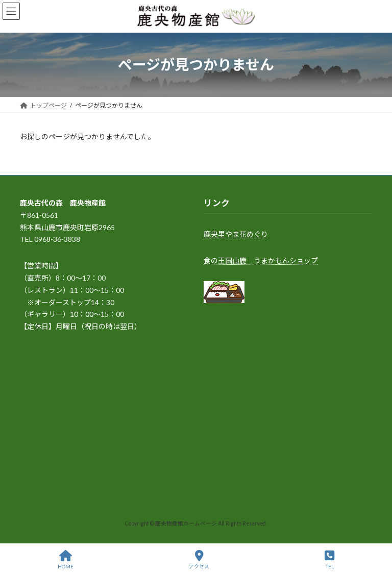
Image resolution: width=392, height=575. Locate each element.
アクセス (199, 560)
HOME (66, 560)
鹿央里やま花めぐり (236, 234)
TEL (329, 560)
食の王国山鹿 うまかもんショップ (261, 260)
